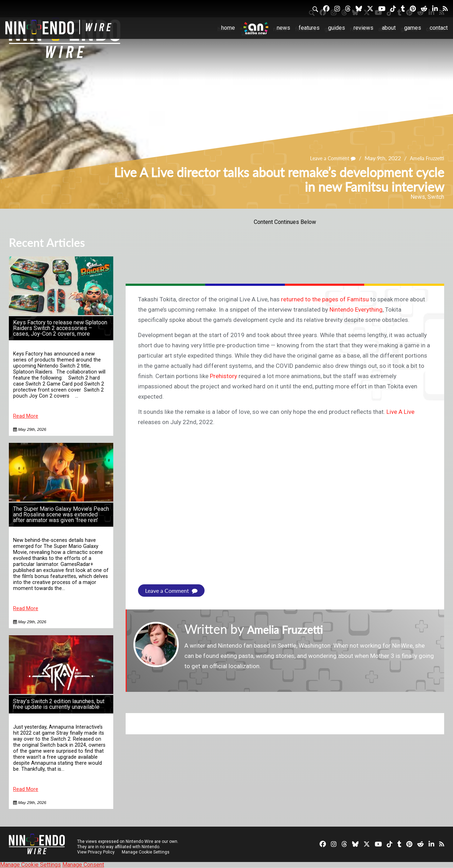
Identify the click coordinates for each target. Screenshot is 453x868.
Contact (439, 28)
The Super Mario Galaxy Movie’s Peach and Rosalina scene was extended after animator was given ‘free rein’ (61, 514)
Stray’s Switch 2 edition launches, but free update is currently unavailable (59, 704)
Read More (26, 416)
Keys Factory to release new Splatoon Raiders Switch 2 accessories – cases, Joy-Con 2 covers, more (60, 328)
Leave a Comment (325, 158)
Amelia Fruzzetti (424, 158)
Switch (436, 197)
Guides (337, 28)
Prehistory (223, 376)
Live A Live (400, 412)
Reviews (363, 28)
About (389, 28)
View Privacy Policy (96, 852)
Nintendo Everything (356, 309)
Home (228, 28)
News (283, 28)
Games (413, 28)
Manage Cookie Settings (147, 852)
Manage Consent (83, 865)
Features (309, 28)
